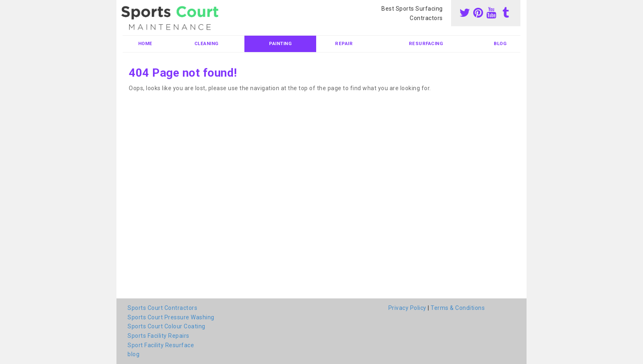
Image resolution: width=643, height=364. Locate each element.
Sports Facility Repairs (158, 336)
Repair (344, 44)
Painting (280, 44)
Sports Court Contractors (162, 308)
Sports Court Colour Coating (166, 326)
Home (145, 44)
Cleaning (206, 44)
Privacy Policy (407, 308)
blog (500, 44)
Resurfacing (426, 44)
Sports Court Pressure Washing (171, 317)
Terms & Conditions (458, 308)
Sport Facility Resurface (161, 345)
